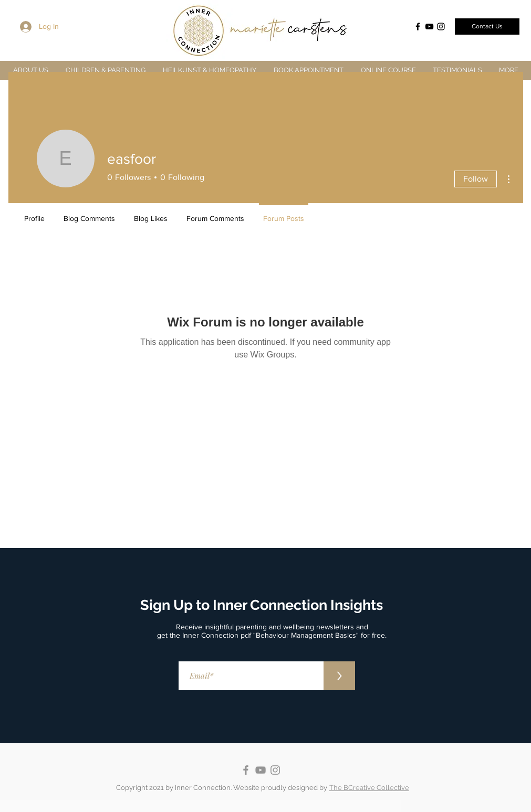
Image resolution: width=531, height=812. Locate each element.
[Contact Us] (487, 27)
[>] (339, 676)
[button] (106, 70)
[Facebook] (418, 27)
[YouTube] (429, 27)
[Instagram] (441, 27)
